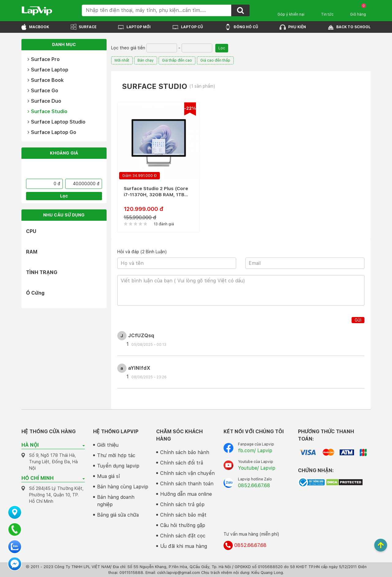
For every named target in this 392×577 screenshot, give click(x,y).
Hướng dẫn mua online (186, 494)
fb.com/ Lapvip (255, 451)
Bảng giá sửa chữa (118, 515)
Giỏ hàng (358, 10)
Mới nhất (122, 60)
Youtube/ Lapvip (257, 468)
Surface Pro (44, 59)
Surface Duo (44, 101)
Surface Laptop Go (52, 132)
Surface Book (46, 80)
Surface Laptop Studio (57, 122)
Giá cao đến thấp (215, 60)
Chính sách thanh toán (187, 484)
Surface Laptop (48, 70)
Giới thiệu (108, 445)
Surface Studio (47, 111)
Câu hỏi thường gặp (183, 525)
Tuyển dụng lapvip (118, 466)
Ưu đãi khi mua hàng (184, 546)
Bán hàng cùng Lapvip (123, 487)
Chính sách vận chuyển (187, 473)
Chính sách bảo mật (183, 515)
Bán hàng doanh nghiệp (116, 501)
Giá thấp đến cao (177, 60)
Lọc (64, 196)
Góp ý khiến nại (291, 14)
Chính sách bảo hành (185, 452)
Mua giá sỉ (109, 476)
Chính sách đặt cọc (183, 536)
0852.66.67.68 (254, 485)
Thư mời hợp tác (116, 455)
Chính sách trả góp (182, 504)
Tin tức (327, 14)
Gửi (358, 320)
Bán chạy (146, 60)
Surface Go (43, 91)
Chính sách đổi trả (182, 463)
